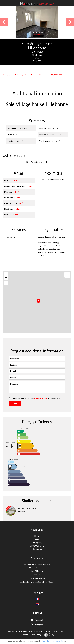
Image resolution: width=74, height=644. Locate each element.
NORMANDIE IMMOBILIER (37, 564)
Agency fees (61, 631)
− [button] (6, 278)
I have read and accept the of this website (36, 398)
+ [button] (6, 274)
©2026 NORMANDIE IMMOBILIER (24, 631)
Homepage (7, 75)
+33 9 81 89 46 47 (37, 579)
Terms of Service (58, 641)
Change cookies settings (32, 635)
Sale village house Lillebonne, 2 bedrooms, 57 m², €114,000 (38, 75)
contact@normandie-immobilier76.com (37, 582)
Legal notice (48, 631)
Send (15, 404)
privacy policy (41, 398)
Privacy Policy (45, 641)
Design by (49, 635)
